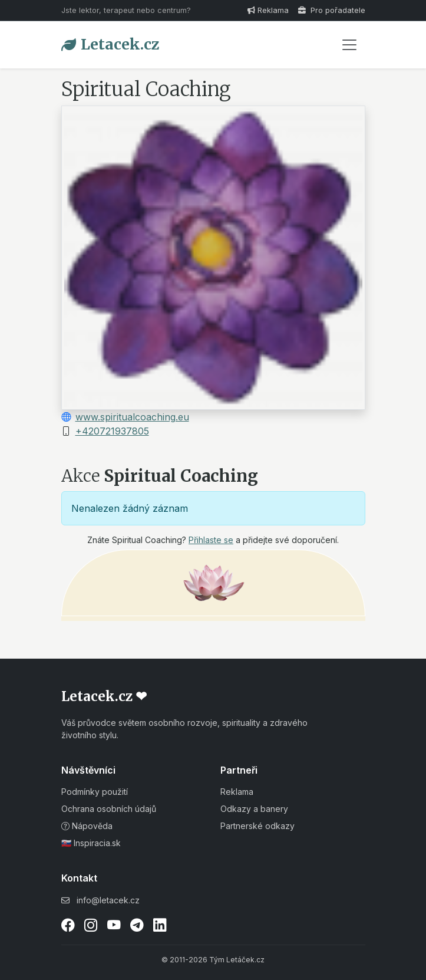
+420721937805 (112, 431)
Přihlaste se (211, 540)
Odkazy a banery (254, 809)
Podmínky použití (95, 792)
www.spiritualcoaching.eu (132, 417)
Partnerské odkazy (257, 826)
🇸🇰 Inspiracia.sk (91, 843)
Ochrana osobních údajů (109, 809)
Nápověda (87, 826)
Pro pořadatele (332, 10)
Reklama (268, 10)
